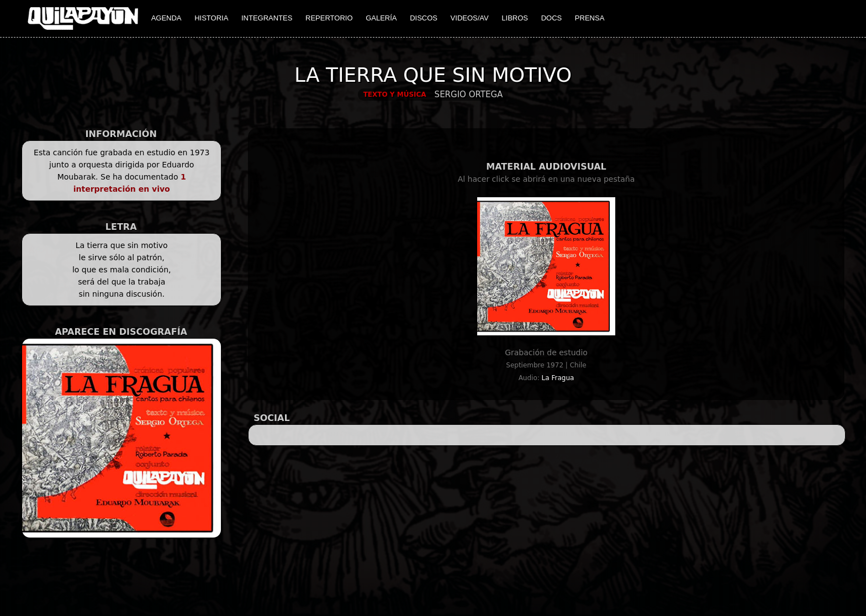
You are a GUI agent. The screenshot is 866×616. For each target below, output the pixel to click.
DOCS (552, 18)
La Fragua (558, 378)
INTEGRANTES (267, 18)
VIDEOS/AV (470, 18)
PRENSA (590, 18)
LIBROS (515, 18)
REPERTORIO (329, 18)
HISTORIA (211, 18)
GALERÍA (381, 18)
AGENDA (167, 18)
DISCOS (424, 18)
